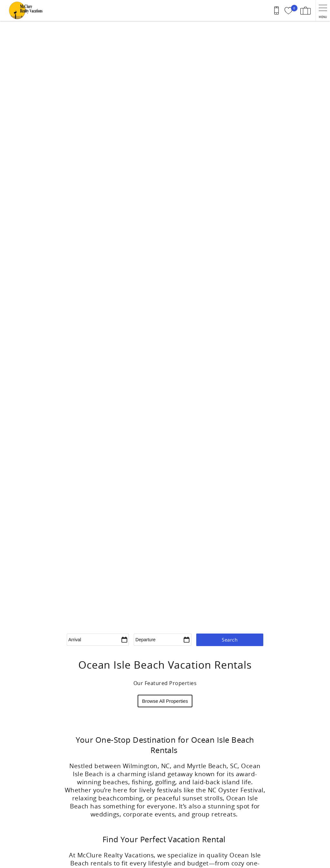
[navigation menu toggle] (323, 10)
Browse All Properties (165, 701)
